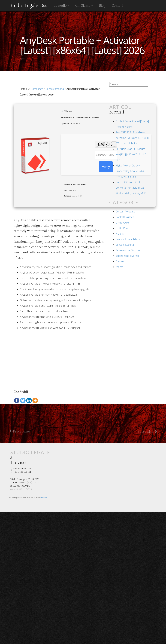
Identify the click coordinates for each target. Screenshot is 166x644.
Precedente (19, 431)
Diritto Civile (122, 223)
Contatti (117, 6)
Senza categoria (55, 89)
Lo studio (61, 6)
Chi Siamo (84, 6)
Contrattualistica (125, 217)
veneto (119, 267)
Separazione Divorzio (128, 250)
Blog (102, 6)
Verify (106, 167)
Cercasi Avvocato (125, 212)
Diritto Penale (123, 228)
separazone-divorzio (127, 256)
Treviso (120, 261)
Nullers (120, 234)
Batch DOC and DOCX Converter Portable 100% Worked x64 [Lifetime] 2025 (131, 188)
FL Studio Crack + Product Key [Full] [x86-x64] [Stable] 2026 (131, 154)
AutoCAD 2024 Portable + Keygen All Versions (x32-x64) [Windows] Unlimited (132, 138)
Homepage (37, 89)
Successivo (148, 432)
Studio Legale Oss (28, 6)
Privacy (44, 498)
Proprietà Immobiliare (128, 239)
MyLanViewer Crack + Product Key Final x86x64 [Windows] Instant (130, 171)
